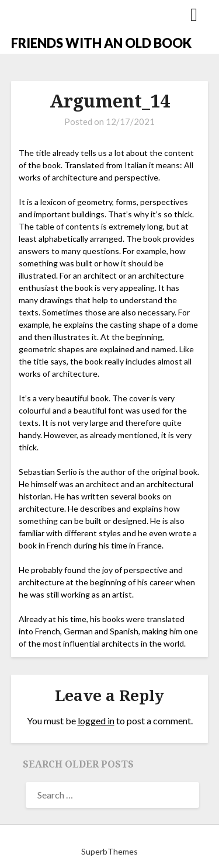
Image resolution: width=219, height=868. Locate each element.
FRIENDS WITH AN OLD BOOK (101, 43)
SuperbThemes (109, 851)
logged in (96, 721)
